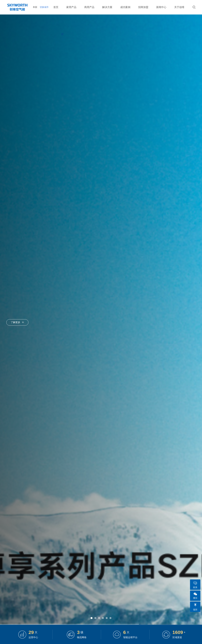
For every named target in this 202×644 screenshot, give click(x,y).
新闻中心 (161, 7)
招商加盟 (143, 7)
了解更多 (17, 322)
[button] (92, 618)
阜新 (35, 7)
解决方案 (107, 7)
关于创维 (179, 7)
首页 (56, 7)
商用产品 (89, 7)
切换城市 (45, 7)
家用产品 (71, 7)
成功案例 (125, 7)
